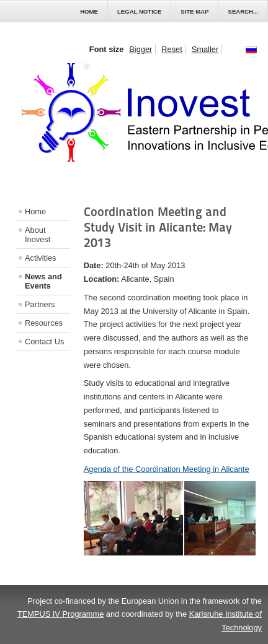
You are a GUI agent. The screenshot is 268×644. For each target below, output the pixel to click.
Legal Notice (139, 11)
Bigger (141, 49)
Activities (41, 258)
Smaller (205, 49)
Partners (40, 304)
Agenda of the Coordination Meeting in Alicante (167, 469)
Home (89, 11)
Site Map (194, 11)
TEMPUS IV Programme (60, 614)
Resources (44, 323)
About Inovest (38, 235)
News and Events (43, 281)
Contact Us (44, 342)
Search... (243, 11)
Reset (172, 49)
